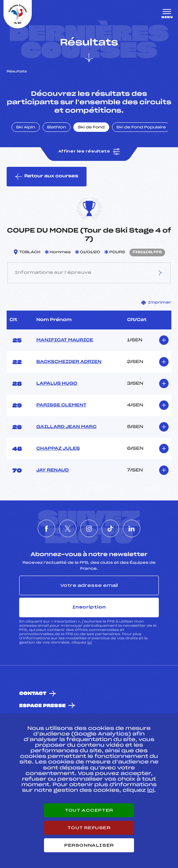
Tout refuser (89, 828)
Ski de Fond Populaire (141, 128)
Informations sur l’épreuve (89, 273)
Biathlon (57, 128)
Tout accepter (89, 810)
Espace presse (42, 706)
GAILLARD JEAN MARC (66, 427)
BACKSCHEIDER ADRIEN (69, 362)
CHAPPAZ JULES (58, 449)
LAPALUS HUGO (57, 384)
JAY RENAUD (53, 470)
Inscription (89, 607)
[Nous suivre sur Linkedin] (132, 528)
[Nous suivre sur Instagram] (89, 528)
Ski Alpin (26, 128)
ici (90, 643)
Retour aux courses (47, 177)
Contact (33, 694)
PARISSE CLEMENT (61, 405)
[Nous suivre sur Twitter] (68, 528)
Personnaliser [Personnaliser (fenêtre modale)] (89, 845)
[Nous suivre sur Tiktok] (110, 528)
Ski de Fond (91, 128)
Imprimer (156, 303)
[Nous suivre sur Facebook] (46, 528)
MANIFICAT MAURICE (65, 340)
